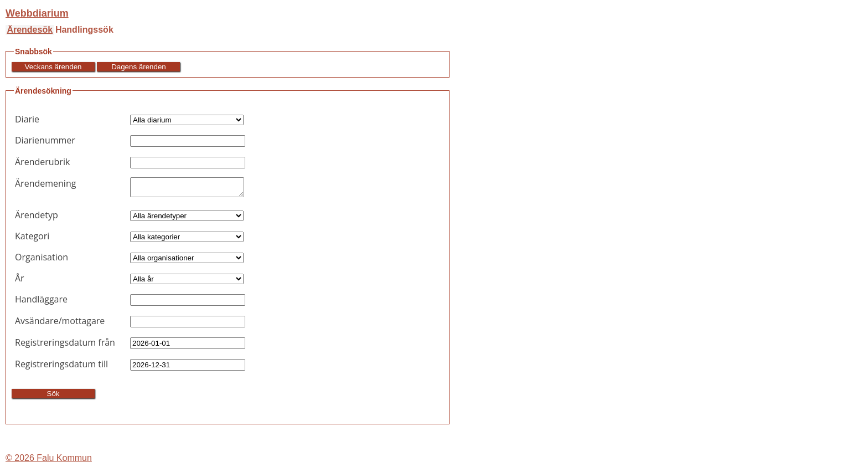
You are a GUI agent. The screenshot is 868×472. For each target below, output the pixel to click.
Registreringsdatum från (65, 346)
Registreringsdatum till (61, 367)
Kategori (32, 239)
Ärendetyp (37, 218)
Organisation (42, 260)
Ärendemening (45, 183)
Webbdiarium (37, 13)
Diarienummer (45, 140)
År (20, 281)
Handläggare (41, 302)
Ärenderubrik (42, 162)
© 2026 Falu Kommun (49, 461)
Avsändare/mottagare (60, 324)
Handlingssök (84, 30)
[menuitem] (30, 30)
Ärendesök (30, 30)
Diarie (27, 119)
